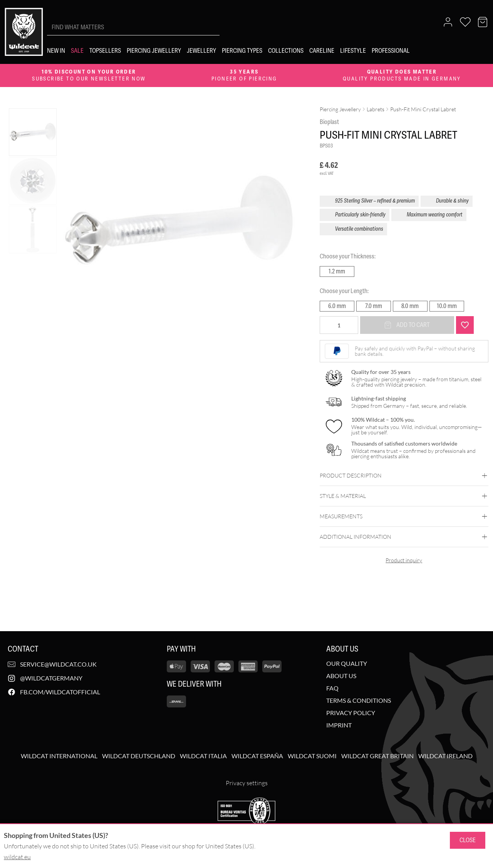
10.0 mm (447, 306)
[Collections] (286, 51)
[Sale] (77, 51)
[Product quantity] (339, 325)
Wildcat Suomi (312, 756)
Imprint (339, 725)
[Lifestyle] (353, 51)
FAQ (332, 688)
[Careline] (322, 51)
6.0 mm (337, 306)
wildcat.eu (17, 857)
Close (468, 840)
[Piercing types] (242, 51)
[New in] (56, 51)
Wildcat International (59, 756)
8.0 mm (410, 306)
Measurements (404, 516)
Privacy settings (247, 783)
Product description (404, 476)
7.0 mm (374, 306)
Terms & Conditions (359, 700)
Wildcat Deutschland (139, 756)
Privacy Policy (351, 713)
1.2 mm (337, 271)
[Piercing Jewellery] (154, 51)
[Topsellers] (105, 51)
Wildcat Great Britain (377, 756)
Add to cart (407, 325)
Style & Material (404, 496)
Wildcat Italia (203, 756)
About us (341, 676)
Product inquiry (404, 560)
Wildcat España (257, 756)
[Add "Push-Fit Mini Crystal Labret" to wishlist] (465, 325)
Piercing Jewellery (340, 109)
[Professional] (391, 51)
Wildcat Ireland (445, 756)
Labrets (376, 109)
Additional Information (404, 537)
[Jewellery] (201, 51)
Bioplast (329, 122)
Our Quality (347, 664)
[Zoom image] (282, 117)
